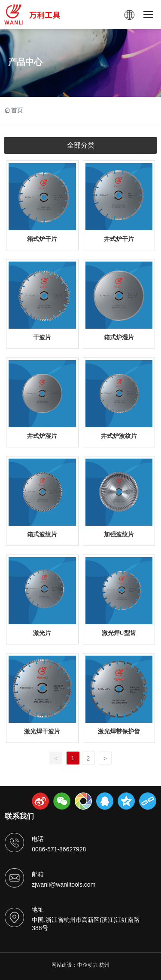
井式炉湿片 (42, 436)
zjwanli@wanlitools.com (64, 884)
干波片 (42, 337)
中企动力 (88, 965)
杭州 (104, 965)
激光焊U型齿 (119, 633)
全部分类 (81, 145)
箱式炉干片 (42, 239)
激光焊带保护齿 (119, 732)
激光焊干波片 (42, 732)
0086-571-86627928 (59, 849)
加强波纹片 (119, 535)
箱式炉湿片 (119, 337)
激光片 (42, 633)
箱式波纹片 (42, 535)
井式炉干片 (119, 239)
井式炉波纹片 (119, 436)
